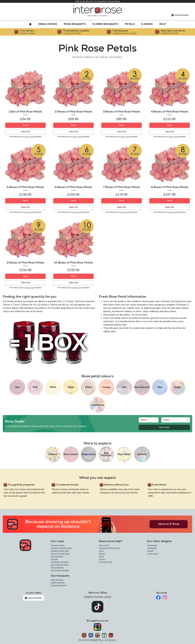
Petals (130, 24)
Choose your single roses (61, 548)
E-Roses (147, 24)
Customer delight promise (109, 548)
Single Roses (48, 24)
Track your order (106, 562)
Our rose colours (58, 545)
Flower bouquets (58, 582)
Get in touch (104, 545)
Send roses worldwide (60, 570)
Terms (101, 556)
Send (25, 125)
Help (163, 24)
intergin (150, 551)
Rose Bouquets (75, 24)
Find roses (164, 427)
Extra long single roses (60, 554)
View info (25, 132)
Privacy (102, 559)
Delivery (102, 554)
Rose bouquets (57, 556)
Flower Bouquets (105, 24)
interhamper (152, 545)
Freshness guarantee (60, 562)
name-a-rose (29, 137)
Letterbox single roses (60, 551)
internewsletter (180, 15)
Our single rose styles (60, 565)
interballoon (152, 548)
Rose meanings (57, 567)
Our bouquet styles (59, 585)
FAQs (101, 551)
